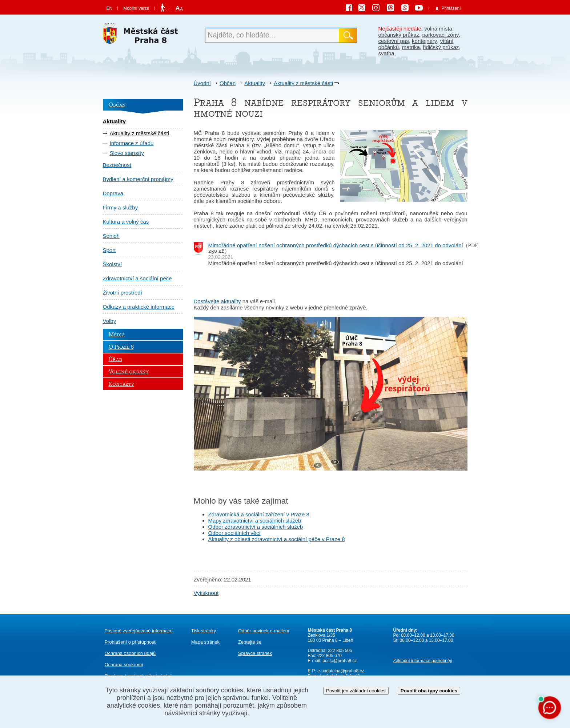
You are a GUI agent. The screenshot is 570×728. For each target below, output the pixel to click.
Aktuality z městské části (303, 83)
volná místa (438, 29)
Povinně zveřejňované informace (139, 631)
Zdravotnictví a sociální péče (137, 278)
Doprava (113, 193)
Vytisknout (206, 593)
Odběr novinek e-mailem (264, 631)
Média (117, 335)
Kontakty (121, 384)
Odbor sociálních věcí (234, 533)
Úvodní (202, 83)
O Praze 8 (121, 347)
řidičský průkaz (441, 47)
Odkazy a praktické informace (139, 307)
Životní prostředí (123, 293)
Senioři (111, 236)
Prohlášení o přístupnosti (131, 642)
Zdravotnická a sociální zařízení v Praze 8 (259, 514)
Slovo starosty (127, 153)
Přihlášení (451, 8)
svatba (386, 53)
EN (110, 8)
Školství (113, 264)
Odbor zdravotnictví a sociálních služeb (256, 527)
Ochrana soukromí (124, 665)
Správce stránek (255, 653)
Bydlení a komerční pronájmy (138, 179)
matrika (411, 47)
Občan (228, 83)
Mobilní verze (136, 8)
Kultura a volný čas (126, 222)
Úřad (115, 359)
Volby (110, 321)
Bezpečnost (117, 165)
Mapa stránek (205, 642)
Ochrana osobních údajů (130, 653)
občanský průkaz (399, 35)
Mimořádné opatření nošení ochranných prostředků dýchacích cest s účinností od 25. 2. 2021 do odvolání (336, 245)
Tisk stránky (204, 631)
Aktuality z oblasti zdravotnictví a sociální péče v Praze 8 (277, 539)
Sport (109, 250)
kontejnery (424, 41)
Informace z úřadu (132, 143)
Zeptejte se (250, 642)
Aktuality (255, 83)
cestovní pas (394, 41)
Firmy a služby (121, 207)
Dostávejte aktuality (217, 301)
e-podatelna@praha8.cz (340, 671)
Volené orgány (129, 372)
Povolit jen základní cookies (356, 691)
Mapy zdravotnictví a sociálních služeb (255, 521)
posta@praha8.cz (340, 661)
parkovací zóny (440, 35)
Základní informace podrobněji (423, 661)
